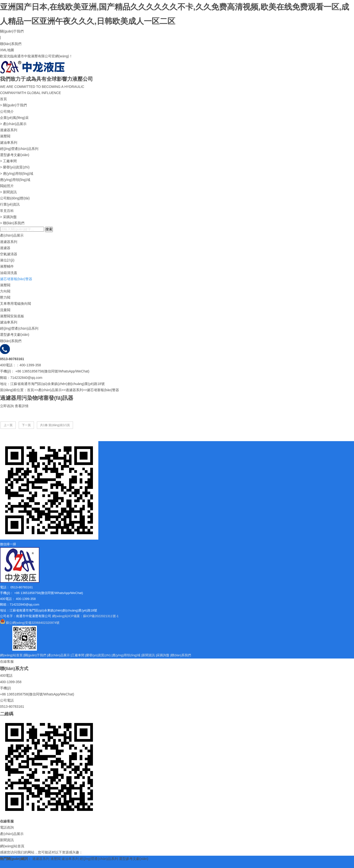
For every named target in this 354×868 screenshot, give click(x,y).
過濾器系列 (9, 130)
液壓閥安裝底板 (12, 316)
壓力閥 (5, 297)
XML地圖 (7, 50)
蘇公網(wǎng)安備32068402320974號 (33, 623)
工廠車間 (10, 161)
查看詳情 (22, 406)
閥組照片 (7, 186)
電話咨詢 (7, 827)
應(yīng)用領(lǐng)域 (18, 174)
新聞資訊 (10, 192)
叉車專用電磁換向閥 (15, 304)
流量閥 (5, 310)
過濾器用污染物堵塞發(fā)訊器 (37, 398)
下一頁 (26, 425)
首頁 (3, 99)
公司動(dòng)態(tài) (15, 198)
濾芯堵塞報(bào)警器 (16, 279)
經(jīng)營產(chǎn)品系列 (19, 149)
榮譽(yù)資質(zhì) (16, 167)
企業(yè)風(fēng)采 (14, 118)
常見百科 (7, 211)
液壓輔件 (7, 266)
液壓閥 (5, 136)
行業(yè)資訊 (10, 204)
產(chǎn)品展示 (15, 124)
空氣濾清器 (9, 254)
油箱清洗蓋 (9, 273)
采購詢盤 (10, 217)
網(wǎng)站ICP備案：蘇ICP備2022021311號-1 (85, 616)
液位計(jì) (7, 260)
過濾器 (5, 248)
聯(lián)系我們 (11, 44)
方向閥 (5, 291)
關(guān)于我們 (12, 31)
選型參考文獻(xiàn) (15, 155)
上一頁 (8, 425)
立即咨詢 (7, 406)
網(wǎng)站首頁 (11, 655)
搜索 (49, 229)
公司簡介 (7, 112)
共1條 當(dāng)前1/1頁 (55, 425)
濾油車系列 (9, 143)
